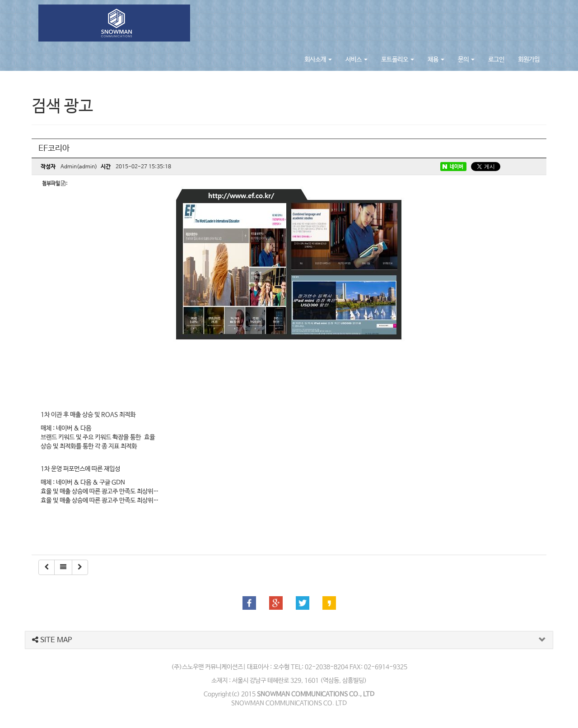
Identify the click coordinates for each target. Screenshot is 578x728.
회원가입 (529, 60)
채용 (436, 60)
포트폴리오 (398, 60)
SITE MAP (52, 640)
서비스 (357, 60)
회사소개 (318, 60)
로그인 (496, 60)
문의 (466, 60)
